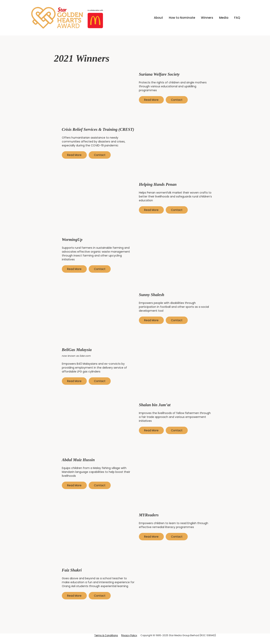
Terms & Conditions (106, 635)
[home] (67, 18)
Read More (151, 100)
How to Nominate (182, 18)
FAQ (237, 18)
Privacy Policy (129, 635)
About (158, 18)
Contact (177, 100)
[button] (207, 18)
